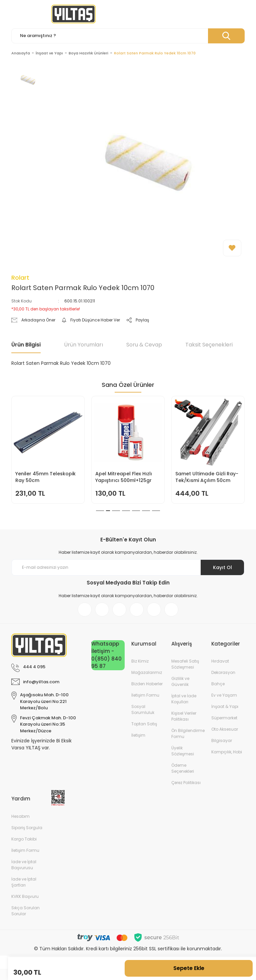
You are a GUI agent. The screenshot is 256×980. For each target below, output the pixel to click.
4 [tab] (126, 511)
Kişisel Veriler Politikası (184, 716)
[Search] (128, 36)
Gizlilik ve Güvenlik (180, 681)
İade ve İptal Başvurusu (24, 865)
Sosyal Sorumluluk (143, 709)
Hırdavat (220, 661)
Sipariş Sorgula (27, 828)
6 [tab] (146, 511)
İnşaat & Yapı (225, 706)
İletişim (138, 735)
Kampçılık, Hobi (227, 752)
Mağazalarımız (147, 672)
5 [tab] (136, 511)
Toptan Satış (144, 724)
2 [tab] (106, 511)
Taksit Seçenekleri (209, 345)
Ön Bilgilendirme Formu (188, 733)
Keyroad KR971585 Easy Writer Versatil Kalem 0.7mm (44, 477)
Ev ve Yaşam (224, 695)
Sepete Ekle (189, 968)
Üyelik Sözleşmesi (183, 751)
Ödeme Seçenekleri (183, 768)
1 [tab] (98, 511)
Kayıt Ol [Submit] (222, 567)
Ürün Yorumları (83, 345)
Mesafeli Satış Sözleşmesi (185, 664)
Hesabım (20, 816)
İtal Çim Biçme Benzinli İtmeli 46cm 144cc (122, 477)
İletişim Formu (145, 695)
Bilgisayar (222, 741)
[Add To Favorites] (232, 248)
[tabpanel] (48, 450)
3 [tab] (116, 511)
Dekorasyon (223, 672)
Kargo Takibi (24, 839)
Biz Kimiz (140, 661)
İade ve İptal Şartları (24, 882)
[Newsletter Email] (128, 567)
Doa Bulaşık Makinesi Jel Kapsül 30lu (205, 477)
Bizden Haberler (147, 684)
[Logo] (73, 14)
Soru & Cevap (144, 345)
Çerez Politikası (186, 783)
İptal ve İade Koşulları (184, 699)
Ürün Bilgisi (26, 345)
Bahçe (218, 684)
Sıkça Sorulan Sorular (25, 911)
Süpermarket (224, 718)
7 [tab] (156, 511)
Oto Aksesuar (225, 729)
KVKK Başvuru (25, 896)
